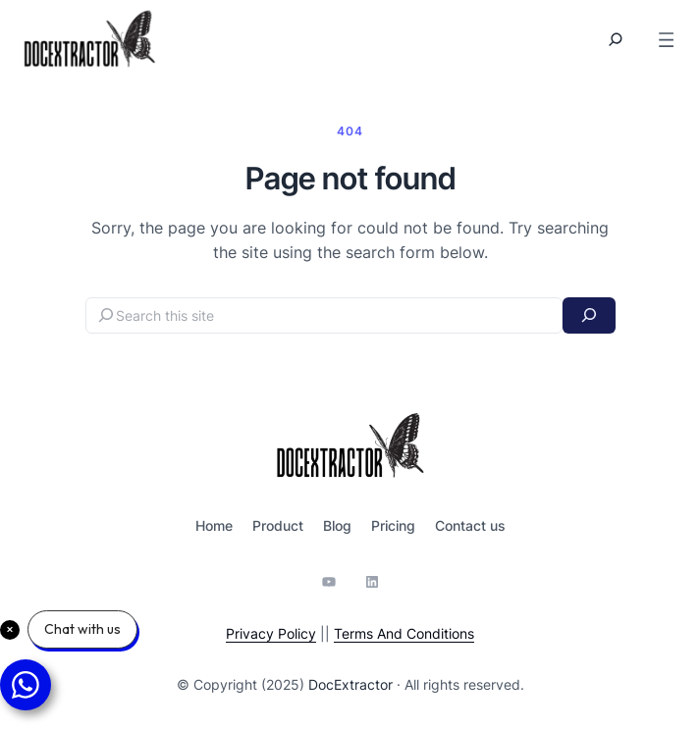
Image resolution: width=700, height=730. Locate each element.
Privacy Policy (271, 633)
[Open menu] (666, 40)
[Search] (589, 315)
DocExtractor (350, 684)
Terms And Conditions (404, 633)
